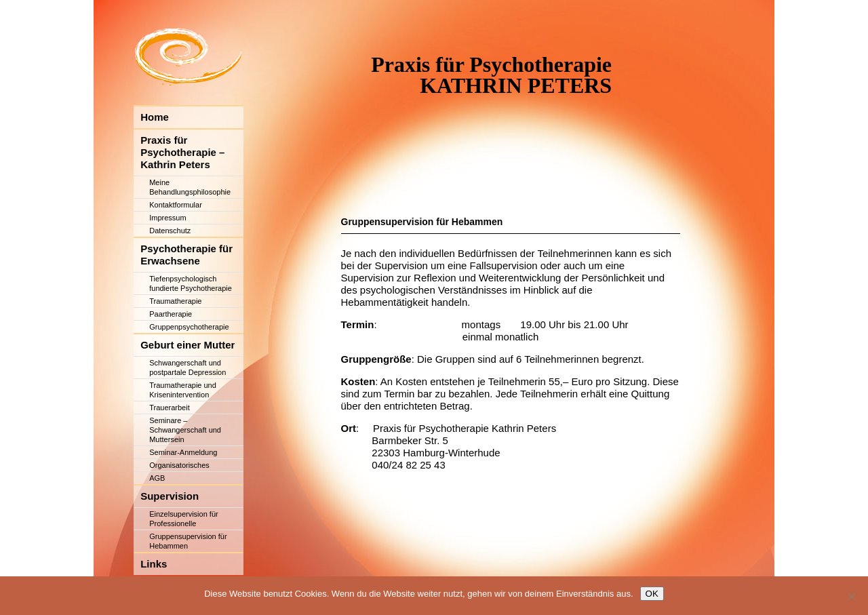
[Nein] (851, 596)
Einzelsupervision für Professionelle (184, 559)
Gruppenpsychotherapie (189, 367)
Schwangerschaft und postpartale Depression (188, 408)
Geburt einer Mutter (188, 385)
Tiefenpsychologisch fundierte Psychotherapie (191, 323)
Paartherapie (171, 354)
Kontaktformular (176, 245)
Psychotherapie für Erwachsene (186, 295)
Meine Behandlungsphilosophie (190, 227)
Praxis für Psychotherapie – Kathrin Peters (182, 192)
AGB (157, 518)
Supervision (170, 536)
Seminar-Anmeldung (183, 492)
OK (652, 594)
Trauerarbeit (170, 448)
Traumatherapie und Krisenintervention (183, 430)
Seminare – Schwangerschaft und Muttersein (185, 470)
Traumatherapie (175, 341)
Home (155, 157)
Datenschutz (170, 271)
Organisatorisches (179, 505)
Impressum (167, 258)
